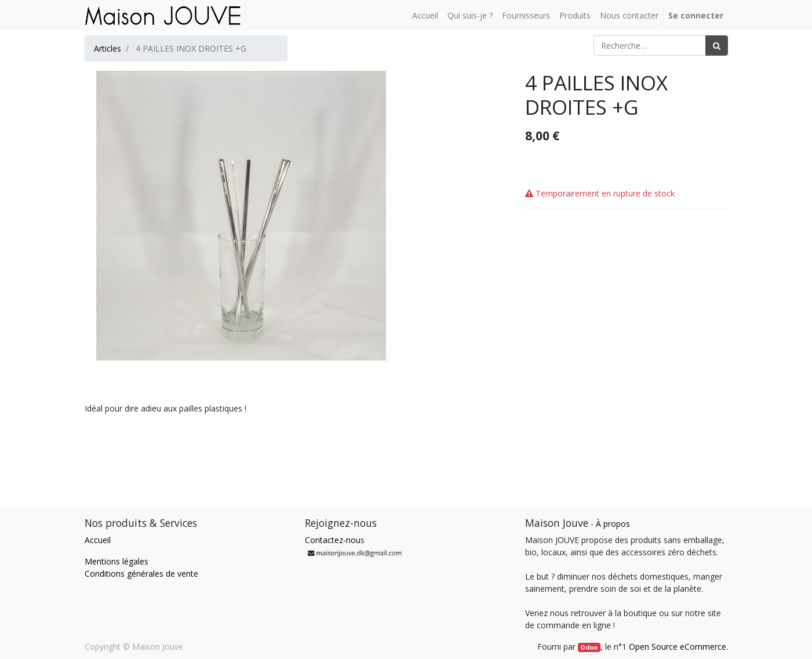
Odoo (589, 647)
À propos (613, 524)
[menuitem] (425, 15)
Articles (108, 48)
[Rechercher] (717, 45)
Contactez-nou (333, 540)
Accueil (98, 540)
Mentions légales (116, 561)
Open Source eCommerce (678, 647)
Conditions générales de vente (141, 574)
